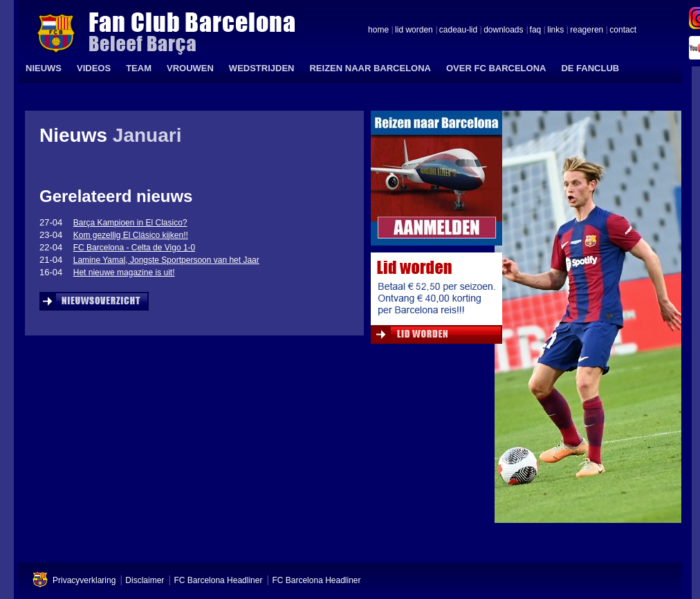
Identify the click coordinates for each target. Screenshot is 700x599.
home (378, 30)
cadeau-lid (458, 30)
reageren (587, 30)
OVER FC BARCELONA (496, 68)
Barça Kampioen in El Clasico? (130, 223)
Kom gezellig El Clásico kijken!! (131, 235)
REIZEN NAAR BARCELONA (370, 68)
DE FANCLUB (590, 68)
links (555, 30)
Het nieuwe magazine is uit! (124, 273)
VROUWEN (190, 68)
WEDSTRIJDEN (262, 68)
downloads (503, 30)
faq (536, 30)
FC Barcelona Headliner (218, 580)
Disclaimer (145, 580)
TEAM (139, 68)
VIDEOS (94, 68)
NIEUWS (44, 68)
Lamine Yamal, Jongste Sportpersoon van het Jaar (166, 260)
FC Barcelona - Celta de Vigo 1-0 (135, 248)
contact (623, 30)
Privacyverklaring (84, 580)
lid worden (414, 30)
